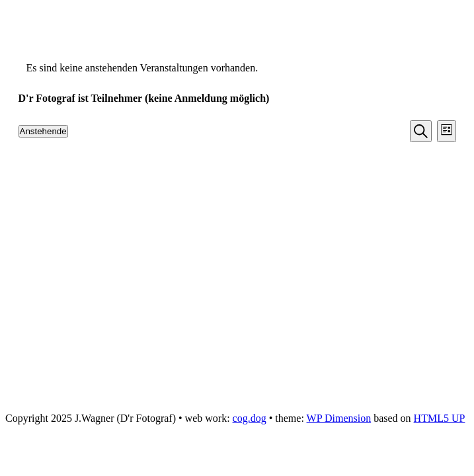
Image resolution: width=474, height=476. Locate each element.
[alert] (237, 68)
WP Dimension (339, 418)
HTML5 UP (440, 418)
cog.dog (250, 418)
